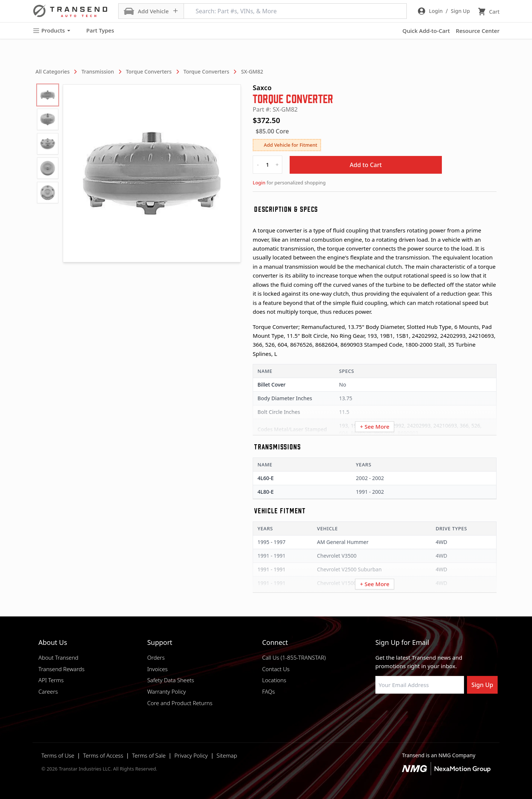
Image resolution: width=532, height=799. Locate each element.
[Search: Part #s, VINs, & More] (295, 11)
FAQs (268, 691)
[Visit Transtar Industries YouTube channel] (453, 711)
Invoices (157, 669)
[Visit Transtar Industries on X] (434, 711)
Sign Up (482, 685)
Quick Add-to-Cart (426, 31)
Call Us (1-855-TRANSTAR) (294, 657)
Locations (274, 680)
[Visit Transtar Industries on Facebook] (379, 711)
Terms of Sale (149, 755)
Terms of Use (58, 755)
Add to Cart (366, 165)
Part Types (96, 31)
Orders (156, 657)
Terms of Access (103, 755)
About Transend (58, 657)
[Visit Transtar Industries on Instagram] (416, 711)
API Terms (51, 680)
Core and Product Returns (180, 703)
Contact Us (276, 669)
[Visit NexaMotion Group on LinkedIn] (397, 711)
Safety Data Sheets (170, 680)
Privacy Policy (191, 755)
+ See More (375, 426)
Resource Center (478, 31)
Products (51, 30)
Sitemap (227, 755)
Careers (48, 691)
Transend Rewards (62, 669)
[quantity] (267, 165)
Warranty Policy (166, 691)
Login (259, 183)
